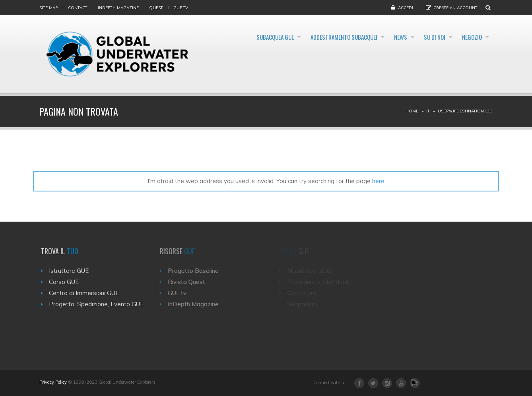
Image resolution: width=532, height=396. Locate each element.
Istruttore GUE (71, 271)
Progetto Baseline (196, 271)
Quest (156, 8)
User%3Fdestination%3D (465, 111)
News (380, 37)
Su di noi (423, 37)
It (428, 111)
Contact (78, 8)
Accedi (406, 8)
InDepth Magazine (118, 8)
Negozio (470, 37)
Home (412, 111)
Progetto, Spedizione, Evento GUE (99, 304)
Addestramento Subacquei (312, 37)
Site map (49, 8)
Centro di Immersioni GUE (86, 293)
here (378, 181)
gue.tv (181, 8)
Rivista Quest (190, 282)
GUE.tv (180, 293)
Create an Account (455, 8)
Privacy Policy (53, 382)
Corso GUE (66, 282)
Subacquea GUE (232, 37)
